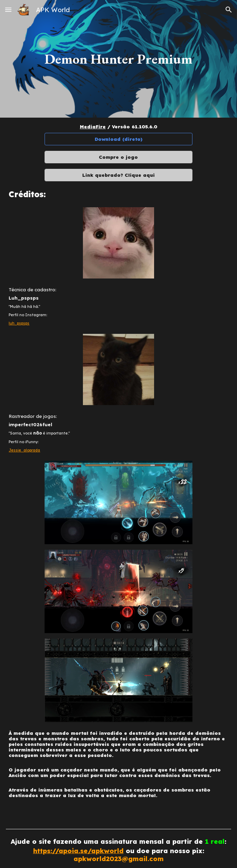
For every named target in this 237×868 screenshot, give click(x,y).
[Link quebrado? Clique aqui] (119, 175)
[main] (118, 59)
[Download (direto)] (119, 139)
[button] (8, 10)
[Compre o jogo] (119, 157)
